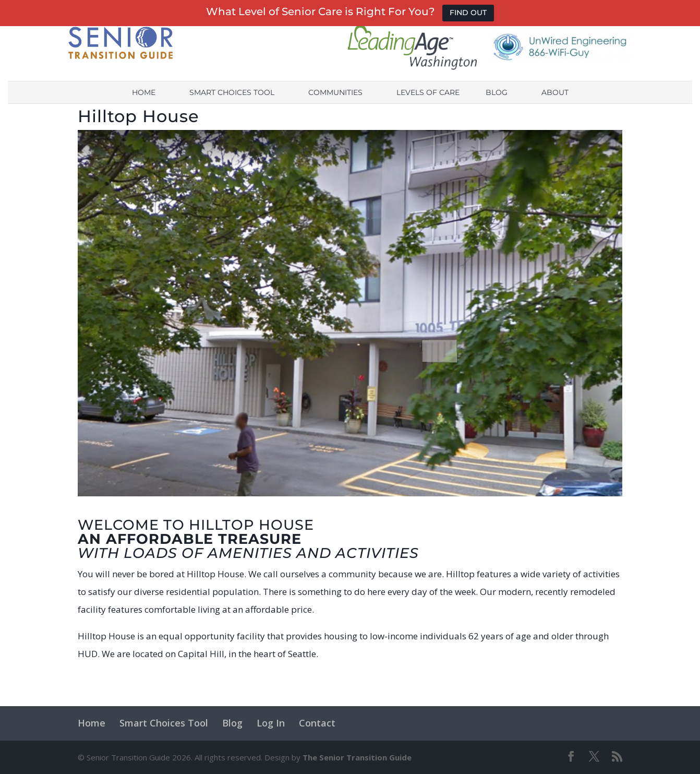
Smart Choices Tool (232, 102)
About (555, 102)
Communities (335, 102)
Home (144, 102)
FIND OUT (468, 13)
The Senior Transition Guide (357, 757)
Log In (271, 723)
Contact (317, 723)
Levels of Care (428, 102)
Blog (497, 102)
